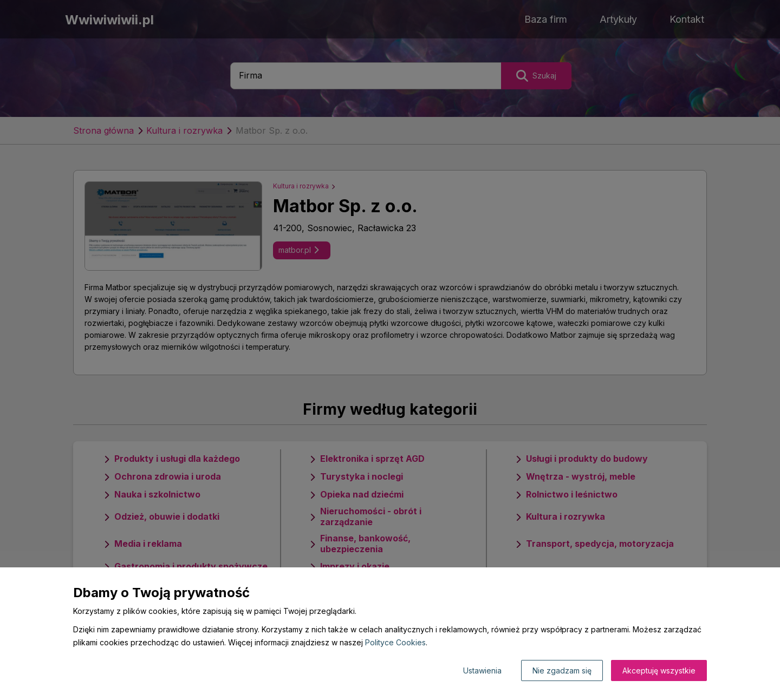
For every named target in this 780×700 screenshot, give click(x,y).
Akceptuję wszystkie (659, 670)
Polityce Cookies (395, 642)
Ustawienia (482, 670)
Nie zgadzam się (562, 670)
